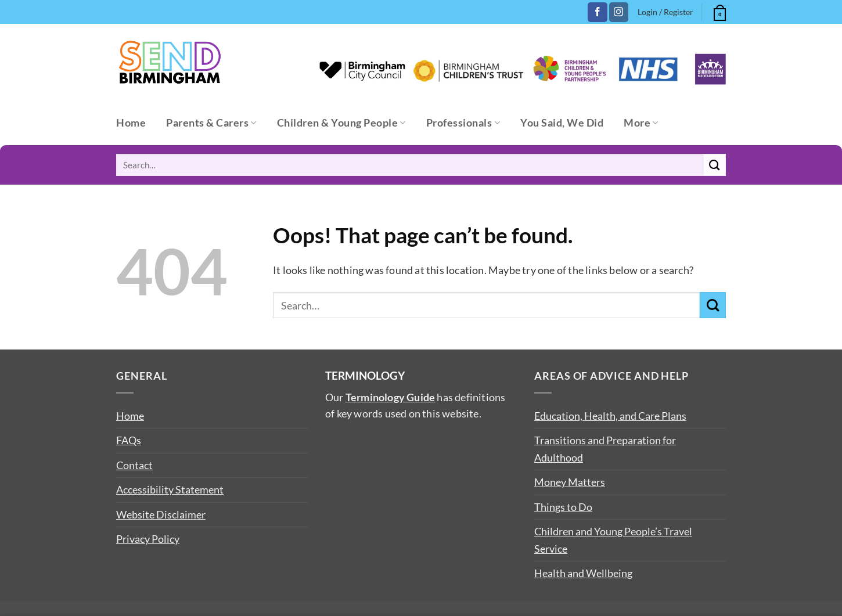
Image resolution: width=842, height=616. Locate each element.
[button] (718, 11)
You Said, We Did (562, 123)
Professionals (463, 123)
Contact (134, 465)
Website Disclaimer (161, 514)
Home (131, 123)
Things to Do (563, 507)
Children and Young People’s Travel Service (613, 540)
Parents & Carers (211, 123)
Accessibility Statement (170, 489)
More (641, 123)
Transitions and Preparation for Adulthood (605, 449)
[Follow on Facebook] (597, 12)
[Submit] (715, 165)
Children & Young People (341, 123)
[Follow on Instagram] (619, 12)
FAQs (129, 440)
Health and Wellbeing (583, 573)
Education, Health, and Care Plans (610, 416)
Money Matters (570, 482)
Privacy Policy (148, 539)
